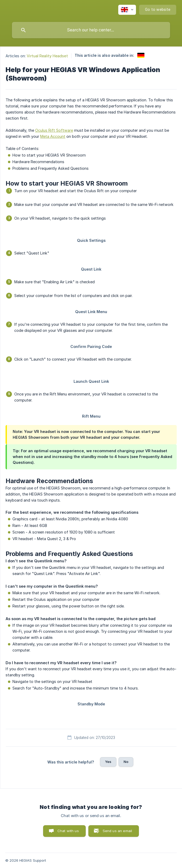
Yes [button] (108, 762)
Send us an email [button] (117, 831)
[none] (127, 10)
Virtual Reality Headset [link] (47, 56)
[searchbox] (91, 30)
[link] (141, 55)
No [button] (126, 762)
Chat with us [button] (68, 831)
